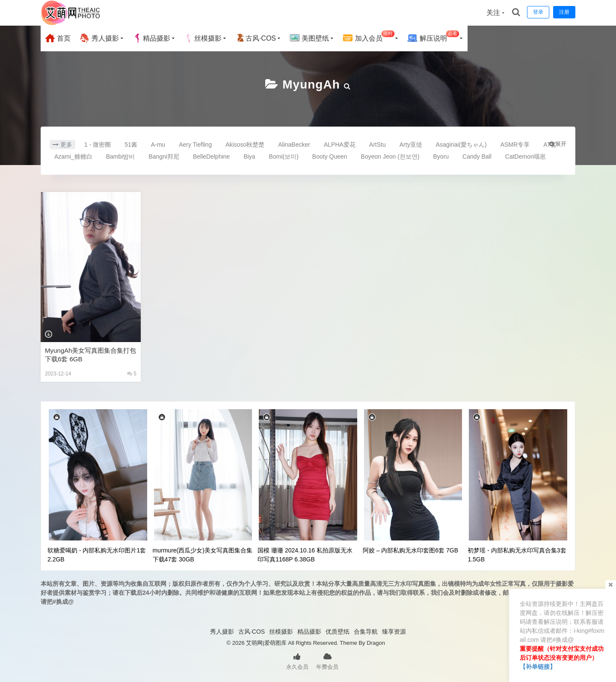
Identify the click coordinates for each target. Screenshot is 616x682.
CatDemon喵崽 (526, 156)
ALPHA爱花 (340, 145)
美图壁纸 (309, 38)
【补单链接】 (538, 667)
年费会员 (327, 661)
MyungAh (311, 84)
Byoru (441, 156)
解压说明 (433, 37)
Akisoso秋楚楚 (245, 145)
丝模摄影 (203, 38)
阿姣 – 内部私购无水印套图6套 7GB (410, 550)
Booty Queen (330, 156)
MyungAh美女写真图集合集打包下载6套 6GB (90, 355)
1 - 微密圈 (98, 145)
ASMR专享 (515, 145)
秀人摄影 (99, 38)
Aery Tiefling (195, 145)
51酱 (131, 145)
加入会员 (369, 37)
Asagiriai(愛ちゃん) (461, 145)
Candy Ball (477, 156)
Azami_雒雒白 (73, 156)
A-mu (158, 145)
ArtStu (378, 145)
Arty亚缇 (411, 145)
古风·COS (256, 38)
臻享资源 (394, 632)
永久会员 (297, 661)
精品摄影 (151, 38)
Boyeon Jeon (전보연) (390, 156)
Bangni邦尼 (164, 156)
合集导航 (366, 632)
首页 (58, 38)
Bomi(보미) (284, 156)
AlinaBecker (294, 145)
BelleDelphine (211, 156)
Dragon (376, 643)
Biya (249, 156)
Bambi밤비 (121, 156)
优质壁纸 (338, 632)
